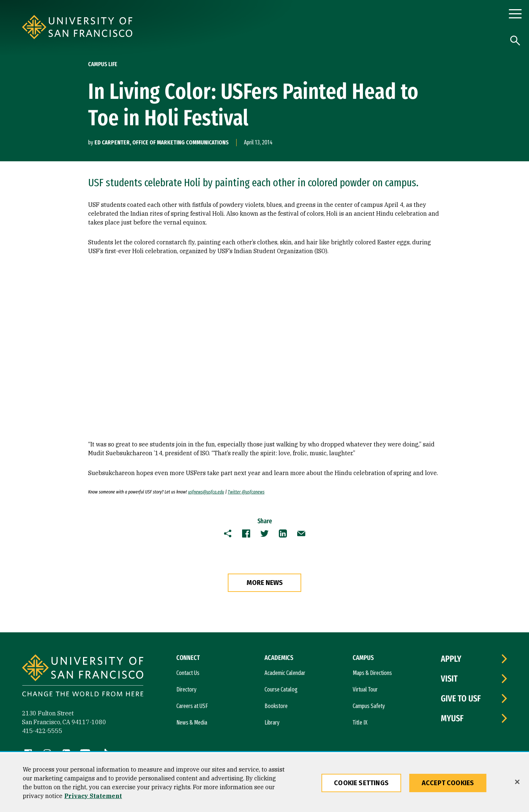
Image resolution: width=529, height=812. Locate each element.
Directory (186, 689)
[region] (264, 783)
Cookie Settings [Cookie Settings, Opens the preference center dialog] (361, 783)
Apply (451, 659)
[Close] (517, 782)
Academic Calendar (285, 673)
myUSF (452, 718)
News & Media (192, 723)
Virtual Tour (365, 689)
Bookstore (276, 706)
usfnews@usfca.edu (206, 492)
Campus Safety (369, 706)
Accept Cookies (448, 783)
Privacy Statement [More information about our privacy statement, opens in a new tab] (93, 796)
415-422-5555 (42, 731)
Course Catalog (281, 689)
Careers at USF (192, 706)
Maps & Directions (372, 673)
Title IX (360, 723)
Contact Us (188, 673)
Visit (449, 679)
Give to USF (461, 698)
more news (265, 583)
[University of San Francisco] (121, 27)
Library (272, 723)
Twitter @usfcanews (246, 492)
